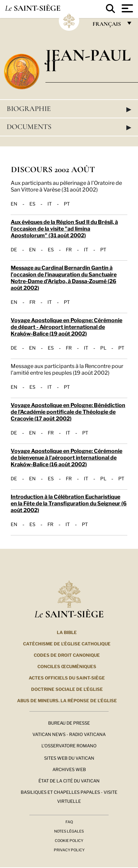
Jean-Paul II (88, 60)
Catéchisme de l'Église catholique (67, 643)
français (107, 26)
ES (32, 204)
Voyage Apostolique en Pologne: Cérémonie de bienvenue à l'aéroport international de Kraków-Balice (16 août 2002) (66, 457)
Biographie (69, 109)
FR (69, 249)
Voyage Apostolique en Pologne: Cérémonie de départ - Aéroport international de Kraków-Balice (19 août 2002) (66, 326)
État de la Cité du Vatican (69, 780)
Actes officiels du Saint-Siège (67, 677)
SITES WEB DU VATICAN (69, 758)
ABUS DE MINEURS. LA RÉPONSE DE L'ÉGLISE (67, 700)
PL (103, 348)
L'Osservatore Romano (69, 745)
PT (67, 204)
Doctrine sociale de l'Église (67, 689)
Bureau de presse (69, 723)
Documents (69, 127)
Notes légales (69, 831)
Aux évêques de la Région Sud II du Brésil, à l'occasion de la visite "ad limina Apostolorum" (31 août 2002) (64, 228)
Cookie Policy (69, 840)
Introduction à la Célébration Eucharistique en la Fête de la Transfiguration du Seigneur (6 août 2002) (69, 503)
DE (14, 249)
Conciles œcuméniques (67, 666)
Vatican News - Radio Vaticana (69, 734)
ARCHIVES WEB (69, 769)
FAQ (69, 822)
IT (50, 204)
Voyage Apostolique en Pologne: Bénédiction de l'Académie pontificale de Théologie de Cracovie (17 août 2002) (68, 411)
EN (14, 204)
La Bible (67, 632)
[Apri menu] (126, 8)
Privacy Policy (69, 850)
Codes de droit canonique (67, 655)
